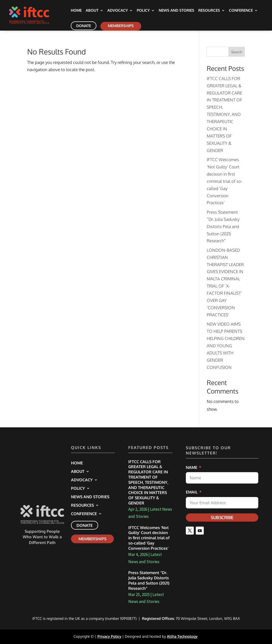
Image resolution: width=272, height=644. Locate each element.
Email (192, 492)
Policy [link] (143, 11)
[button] (190, 531)
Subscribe (222, 517)
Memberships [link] (121, 26)
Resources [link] (209, 11)
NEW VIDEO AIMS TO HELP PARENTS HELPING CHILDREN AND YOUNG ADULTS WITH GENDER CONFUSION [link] (226, 346)
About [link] (92, 11)
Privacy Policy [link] (109, 636)
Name (192, 467)
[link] (35, 15)
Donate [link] (84, 26)
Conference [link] (241, 11)
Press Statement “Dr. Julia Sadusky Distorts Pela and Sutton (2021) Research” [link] (223, 226)
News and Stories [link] (176, 11)
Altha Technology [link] (182, 636)
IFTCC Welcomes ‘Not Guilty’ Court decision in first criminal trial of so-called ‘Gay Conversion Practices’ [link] (225, 181)
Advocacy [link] (118, 11)
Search (237, 52)
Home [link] (76, 11)
